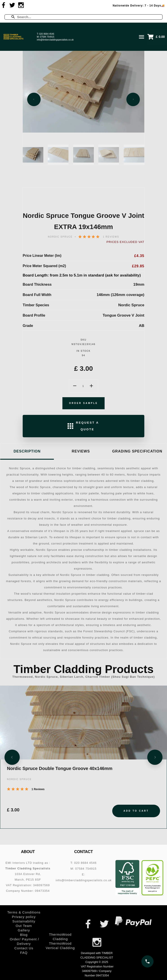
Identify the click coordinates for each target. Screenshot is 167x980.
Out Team (24, 926)
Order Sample (84, 403)
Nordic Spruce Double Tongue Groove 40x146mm (60, 768)
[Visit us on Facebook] (3, 5)
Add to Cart (136, 811)
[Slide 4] (109, 155)
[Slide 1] (33, 155)
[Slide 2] (58, 155)
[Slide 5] (134, 155)
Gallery (24, 930)
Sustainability (24, 921)
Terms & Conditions (24, 912)
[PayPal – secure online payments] (133, 921)
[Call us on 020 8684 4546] (147, 961)
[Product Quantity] (83, 386)
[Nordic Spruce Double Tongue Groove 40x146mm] (83, 723)
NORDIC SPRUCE (60, 237)
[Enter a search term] (87, 17)
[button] (157, 37)
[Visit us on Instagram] (21, 5)
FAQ (24, 953)
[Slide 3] (83, 155)
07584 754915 (47, 37)
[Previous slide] (34, 99)
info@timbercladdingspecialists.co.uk (55, 40)
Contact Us (24, 948)
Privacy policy (24, 917)
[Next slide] (133, 99)
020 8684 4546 (47, 34)
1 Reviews (111, 237)
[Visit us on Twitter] (12, 5)
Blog (24, 935)
